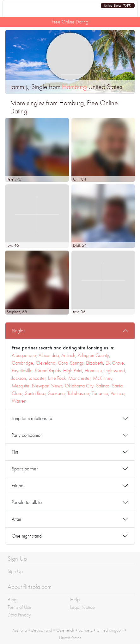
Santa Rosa (35, 393)
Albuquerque (24, 355)
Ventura (118, 393)
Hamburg (74, 87)
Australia (20, 630)
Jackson (19, 378)
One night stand (27, 536)
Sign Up (15, 571)
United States (70, 638)
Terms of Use (19, 607)
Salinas (103, 386)
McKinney (103, 378)
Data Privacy (19, 615)
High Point (73, 370)
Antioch (68, 355)
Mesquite (21, 386)
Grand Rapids (48, 370)
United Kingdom (110, 630)
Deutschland (42, 630)
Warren (19, 401)
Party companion (27, 435)
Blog (12, 599)
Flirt (15, 452)
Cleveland (46, 363)
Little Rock (57, 378)
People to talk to (27, 502)
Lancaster (37, 378)
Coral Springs (71, 363)
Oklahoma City (79, 386)
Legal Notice (82, 607)
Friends (18, 485)
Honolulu (93, 370)
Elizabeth (94, 363)
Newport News (47, 386)
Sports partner (25, 469)
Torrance (100, 393)
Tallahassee (78, 393)
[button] (118, 6)
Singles (18, 331)
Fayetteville (22, 370)
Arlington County (93, 355)
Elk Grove (115, 363)
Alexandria (49, 355)
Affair (16, 519)
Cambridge (22, 363)
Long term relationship (32, 418)
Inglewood (115, 370)
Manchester (79, 378)
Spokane (56, 393)
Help (75, 599)
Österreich (65, 630)
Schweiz (85, 630)
